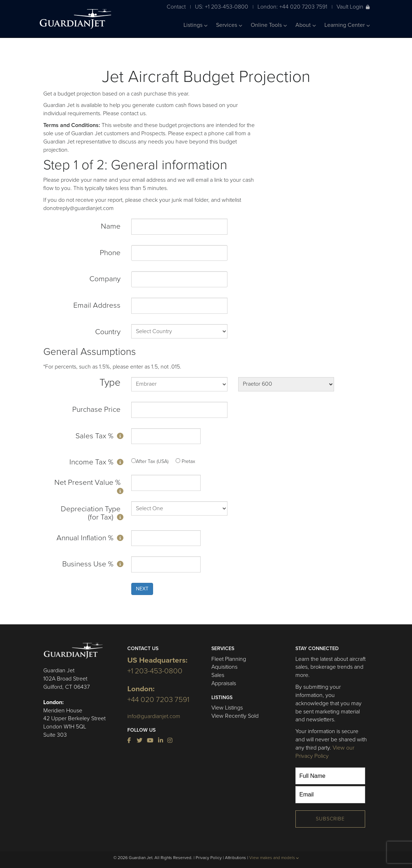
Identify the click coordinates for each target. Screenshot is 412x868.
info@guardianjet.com (154, 716)
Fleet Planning (229, 659)
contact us (133, 113)
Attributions (236, 858)
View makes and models (274, 858)
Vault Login (353, 7)
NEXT (142, 589)
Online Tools (269, 25)
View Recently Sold (235, 716)
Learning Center (347, 25)
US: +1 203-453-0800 (222, 7)
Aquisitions (224, 667)
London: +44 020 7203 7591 (292, 7)
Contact (176, 7)
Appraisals (224, 683)
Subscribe (330, 819)
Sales (218, 675)
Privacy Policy (209, 858)
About (306, 25)
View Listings (227, 708)
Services (229, 25)
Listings (195, 25)
